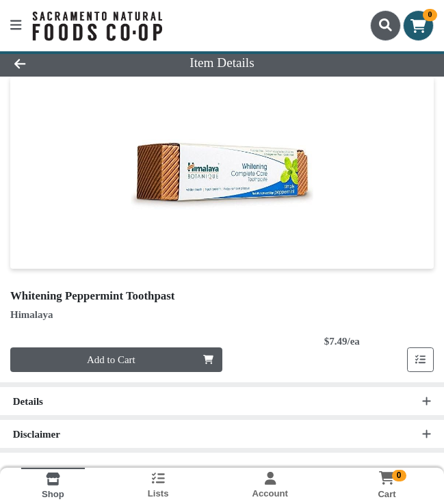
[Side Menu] (16, 26)
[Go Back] (63, 63)
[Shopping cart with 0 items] (418, 26)
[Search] (386, 25)
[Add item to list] (421, 360)
